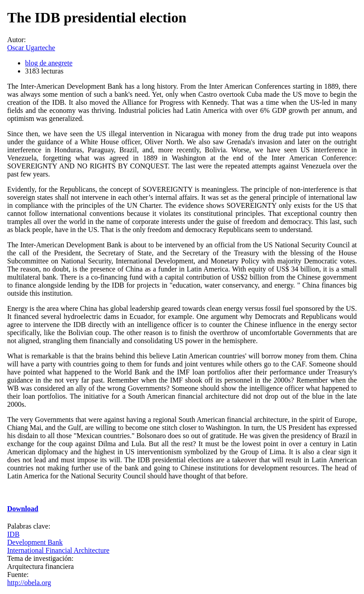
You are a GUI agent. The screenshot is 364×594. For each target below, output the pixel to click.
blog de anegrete (49, 63)
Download (23, 509)
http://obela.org (29, 583)
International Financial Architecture (58, 550)
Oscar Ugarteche (31, 48)
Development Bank (35, 542)
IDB (13, 534)
